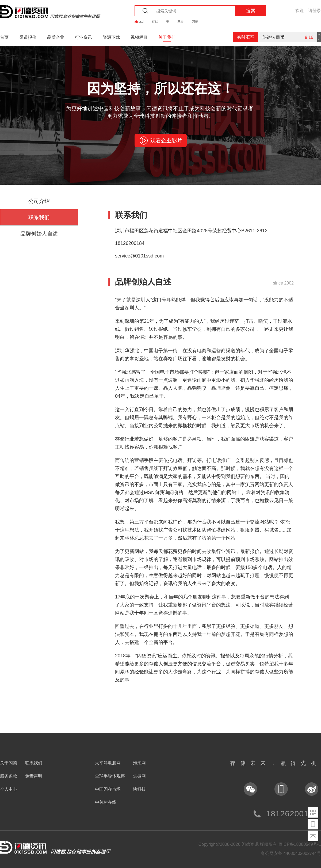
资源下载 (111, 37)
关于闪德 (9, 763)
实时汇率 (246, 37)
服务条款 (9, 776)
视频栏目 (139, 37)
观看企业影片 (166, 141)
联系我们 (34, 763)
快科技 (139, 789)
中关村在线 (106, 802)
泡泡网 (139, 763)
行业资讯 (83, 37)
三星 (181, 22)
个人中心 (9, 789)
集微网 (139, 776)
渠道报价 (28, 37)
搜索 (251, 11)
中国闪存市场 (108, 789)
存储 (155, 22)
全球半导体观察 (110, 776)
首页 (4, 37)
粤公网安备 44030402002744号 (291, 853)
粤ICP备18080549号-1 (300, 844)
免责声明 (34, 776)
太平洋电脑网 (108, 763)
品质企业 (56, 37)
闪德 (195, 22)
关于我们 (167, 37)
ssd (141, 22)
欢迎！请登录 (308, 11)
